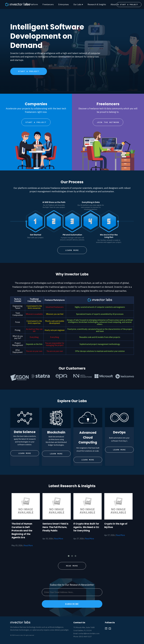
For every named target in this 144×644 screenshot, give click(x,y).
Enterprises (64, 4)
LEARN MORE (72, 250)
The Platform (32, 4)
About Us (115, 4)
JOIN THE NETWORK (108, 122)
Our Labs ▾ (78, 4)
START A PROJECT (129, 4)
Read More (28, 546)
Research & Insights (97, 4)
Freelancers (48, 4)
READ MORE (72, 566)
